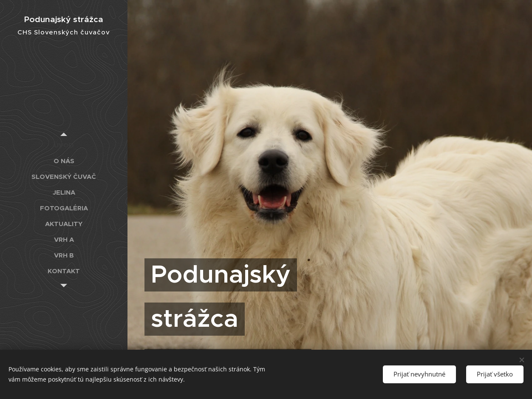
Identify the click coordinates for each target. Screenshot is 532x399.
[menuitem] (64, 145)
